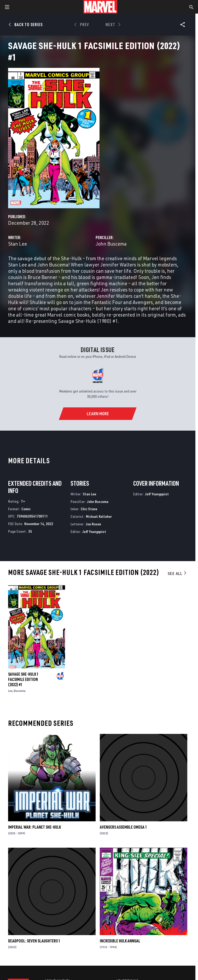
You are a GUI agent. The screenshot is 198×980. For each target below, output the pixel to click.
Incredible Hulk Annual (120, 941)
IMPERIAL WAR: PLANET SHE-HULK (34, 827)
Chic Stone (89, 509)
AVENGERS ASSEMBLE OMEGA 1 (123, 827)
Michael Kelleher (99, 516)
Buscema (20, 691)
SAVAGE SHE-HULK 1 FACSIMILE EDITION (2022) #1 (23, 679)
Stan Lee (18, 244)
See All (177, 573)
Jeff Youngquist (94, 531)
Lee (10, 691)
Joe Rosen (93, 524)
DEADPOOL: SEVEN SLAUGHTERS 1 (34, 941)
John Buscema (111, 244)
